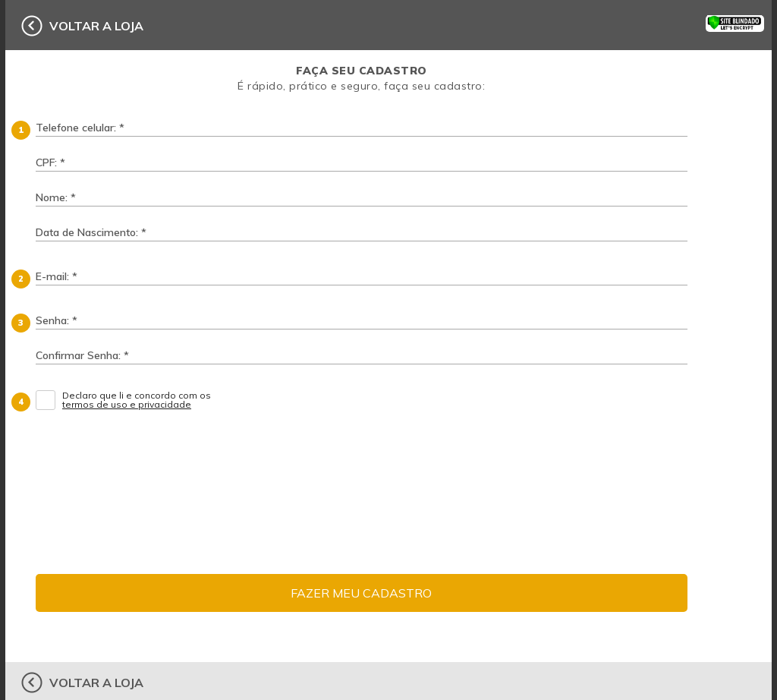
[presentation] (514, 456)
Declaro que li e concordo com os (138, 400)
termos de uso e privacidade (127, 405)
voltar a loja (96, 26)
